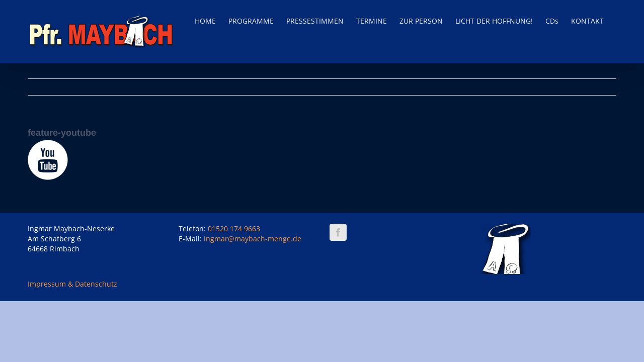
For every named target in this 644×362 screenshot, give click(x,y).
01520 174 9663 (234, 229)
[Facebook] (338, 232)
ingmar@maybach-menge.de (253, 239)
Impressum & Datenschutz (72, 284)
